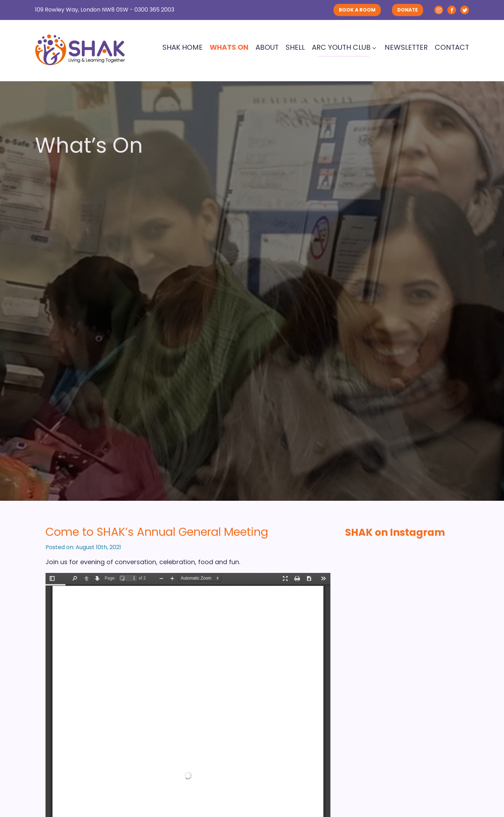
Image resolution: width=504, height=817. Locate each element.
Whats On (229, 47)
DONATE (408, 10)
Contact (452, 47)
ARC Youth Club (341, 47)
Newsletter (406, 47)
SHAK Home (183, 47)
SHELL (295, 47)
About (267, 47)
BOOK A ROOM (357, 10)
